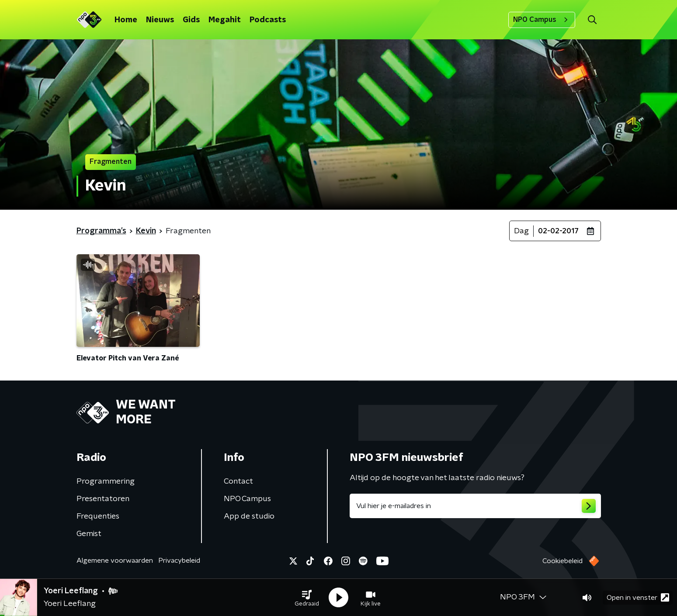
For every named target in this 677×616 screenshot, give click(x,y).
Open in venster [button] (638, 597)
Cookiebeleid (562, 561)
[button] (307, 598)
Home (126, 20)
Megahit (225, 20)
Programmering (106, 481)
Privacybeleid (179, 561)
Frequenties (98, 516)
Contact (238, 481)
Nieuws (160, 20)
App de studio (249, 516)
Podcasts (268, 20)
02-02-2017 (558, 231)
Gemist (89, 534)
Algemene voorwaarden (115, 561)
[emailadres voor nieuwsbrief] (475, 506)
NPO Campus (542, 20)
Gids (191, 20)
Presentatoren (103, 499)
